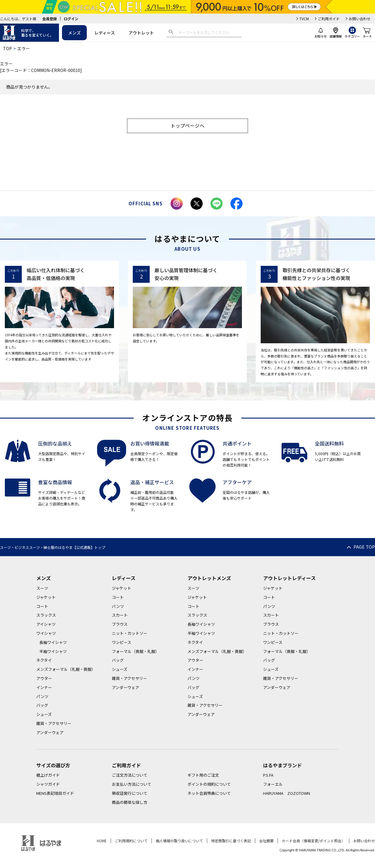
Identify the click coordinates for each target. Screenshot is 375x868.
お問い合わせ (360, 19)
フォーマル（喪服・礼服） (135, 651)
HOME (102, 841)
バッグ (42, 705)
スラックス (46, 615)
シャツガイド (48, 784)
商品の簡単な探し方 (130, 802)
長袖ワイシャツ (53, 642)
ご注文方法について (130, 775)
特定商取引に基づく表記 (231, 841)
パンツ (42, 696)
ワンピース (122, 642)
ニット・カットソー (130, 633)
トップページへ (187, 126)
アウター (44, 678)
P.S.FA (268, 775)
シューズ (44, 714)
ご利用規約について (131, 841)
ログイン (71, 19)
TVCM (304, 19)
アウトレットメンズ (209, 578)
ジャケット (46, 597)
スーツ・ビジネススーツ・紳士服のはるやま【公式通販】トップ (53, 547)
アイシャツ (46, 624)
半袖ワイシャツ (53, 651)
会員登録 (50, 19)
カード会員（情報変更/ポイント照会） (313, 841)
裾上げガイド (48, 775)
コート (42, 606)
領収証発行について (130, 793)
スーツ (42, 588)
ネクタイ (44, 660)
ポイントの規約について (209, 784)
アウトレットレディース (289, 578)
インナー (44, 687)
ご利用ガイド (329, 19)
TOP (7, 48)
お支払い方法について (132, 784)
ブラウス (120, 624)
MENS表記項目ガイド (55, 793)
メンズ (74, 33)
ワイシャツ (46, 633)
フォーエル (273, 784)
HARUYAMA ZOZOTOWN (287, 793)
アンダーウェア (50, 732)
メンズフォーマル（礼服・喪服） (66, 669)
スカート (120, 615)
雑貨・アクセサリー (54, 723)
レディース (105, 33)
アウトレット (141, 33)
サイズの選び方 (53, 765)
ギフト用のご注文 (203, 775)
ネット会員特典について (209, 793)
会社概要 (266, 841)
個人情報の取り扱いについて (179, 841)
